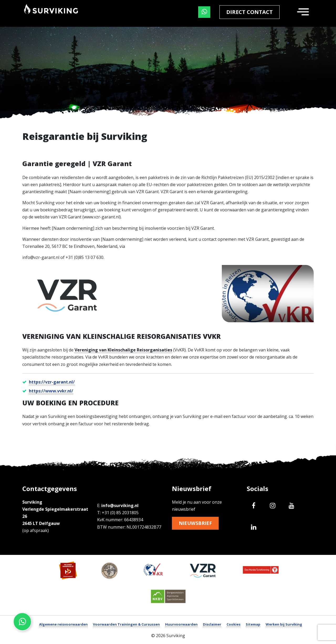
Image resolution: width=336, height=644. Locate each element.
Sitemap (253, 624)
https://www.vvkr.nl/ (51, 391)
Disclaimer (212, 624)
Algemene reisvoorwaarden (63, 624)
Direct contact (250, 12)
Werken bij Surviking (284, 624)
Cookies (233, 624)
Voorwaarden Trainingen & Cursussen (126, 624)
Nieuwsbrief (197, 523)
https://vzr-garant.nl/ (52, 382)
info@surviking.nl (120, 505)
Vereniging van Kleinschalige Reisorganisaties (123, 350)
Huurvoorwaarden (181, 624)
